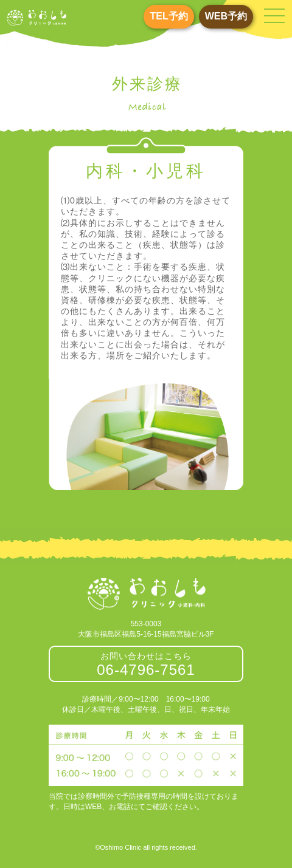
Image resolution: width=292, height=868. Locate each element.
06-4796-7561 (146, 670)
